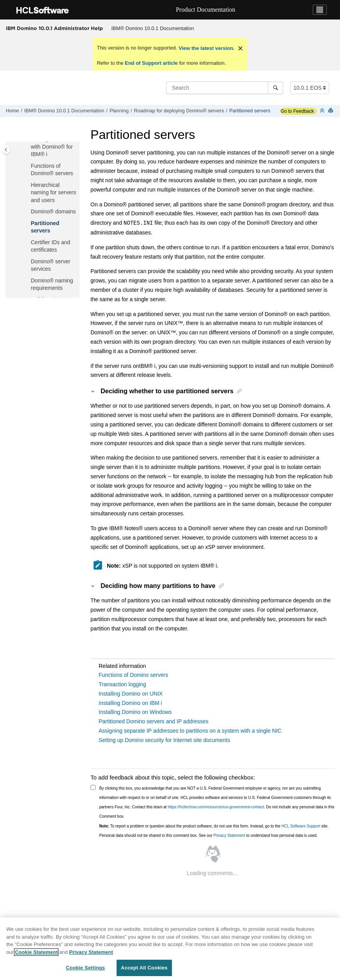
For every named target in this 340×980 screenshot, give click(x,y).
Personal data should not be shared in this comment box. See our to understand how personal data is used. (209, 835)
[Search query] (225, 88)
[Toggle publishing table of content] (6, 150)
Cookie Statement (36, 952)
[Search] (275, 88)
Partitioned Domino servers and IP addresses (153, 721)
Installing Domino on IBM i (130, 703)
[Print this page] (331, 111)
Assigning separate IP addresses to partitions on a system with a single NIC (190, 731)
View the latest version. (206, 48)
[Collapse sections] (323, 111)
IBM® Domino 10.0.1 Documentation (153, 28)
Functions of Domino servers (133, 675)
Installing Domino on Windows (135, 712)
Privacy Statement (229, 835)
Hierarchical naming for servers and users (53, 193)
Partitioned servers (250, 111)
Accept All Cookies (144, 968)
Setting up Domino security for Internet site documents (164, 740)
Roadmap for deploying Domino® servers (179, 111)
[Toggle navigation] (320, 10)
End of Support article (151, 63)
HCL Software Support (301, 826)
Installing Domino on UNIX (131, 694)
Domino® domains (53, 211)
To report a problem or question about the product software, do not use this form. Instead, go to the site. (214, 826)
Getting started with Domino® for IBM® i (52, 146)
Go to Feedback (297, 111)
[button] (28, 166)
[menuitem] (153, 28)
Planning (119, 111)
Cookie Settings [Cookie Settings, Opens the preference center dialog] (85, 968)
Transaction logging (122, 684)
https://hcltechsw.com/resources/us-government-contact (216, 807)
